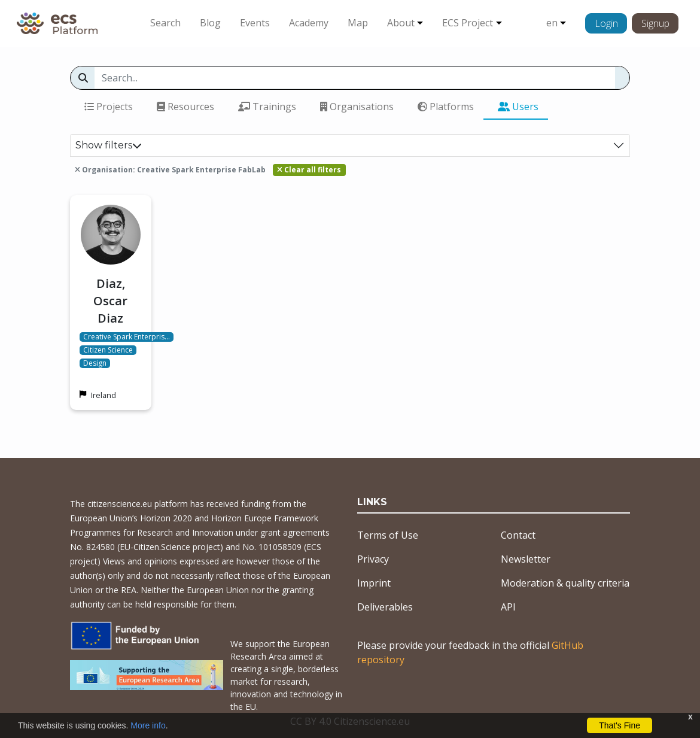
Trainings (267, 107)
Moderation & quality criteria (565, 583)
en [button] (552, 23)
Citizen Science (108, 350)
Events (255, 23)
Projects (109, 107)
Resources (185, 107)
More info (148, 725)
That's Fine (620, 725)
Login (606, 23)
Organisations (357, 107)
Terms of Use (388, 535)
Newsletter (526, 559)
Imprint (374, 583)
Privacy (373, 559)
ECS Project (468, 23)
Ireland (104, 395)
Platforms (446, 107)
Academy (309, 23)
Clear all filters (309, 170)
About (401, 23)
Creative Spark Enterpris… (127, 337)
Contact (518, 535)
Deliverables (385, 607)
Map (358, 23)
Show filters (109, 145)
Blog (210, 23)
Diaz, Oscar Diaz (110, 301)
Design (95, 363)
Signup (655, 23)
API (508, 607)
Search (165, 23)
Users (518, 107)
